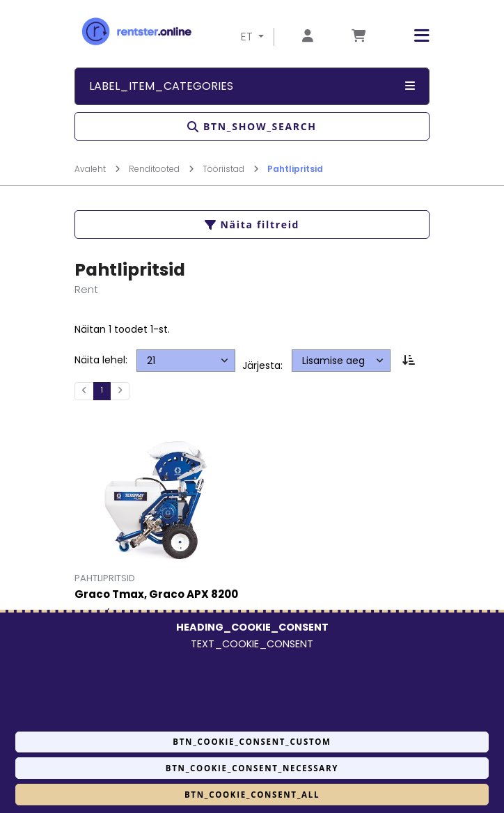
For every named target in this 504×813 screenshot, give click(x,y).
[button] (411, 36)
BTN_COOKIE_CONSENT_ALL (252, 795)
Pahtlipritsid (295, 169)
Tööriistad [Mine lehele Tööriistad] (231, 169)
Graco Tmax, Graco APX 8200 (156, 595)
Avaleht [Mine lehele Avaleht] (97, 169)
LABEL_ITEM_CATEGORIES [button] (252, 86)
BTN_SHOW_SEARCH (252, 126)
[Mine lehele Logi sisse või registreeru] (308, 37)
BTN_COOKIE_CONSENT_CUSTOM (252, 742)
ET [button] (248, 37)
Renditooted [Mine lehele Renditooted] (162, 169)
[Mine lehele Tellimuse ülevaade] (359, 37)
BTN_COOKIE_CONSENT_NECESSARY (252, 768)
